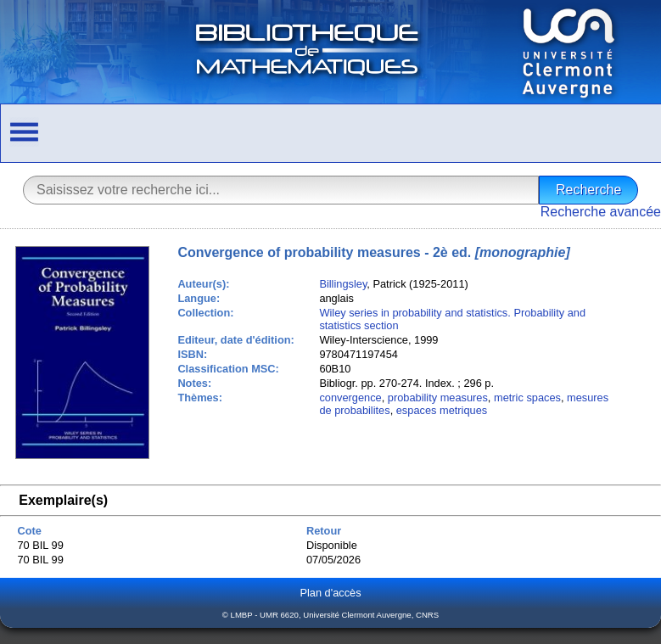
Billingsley (343, 284)
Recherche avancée (601, 212)
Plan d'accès (330, 593)
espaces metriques (442, 410)
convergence (350, 398)
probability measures (438, 398)
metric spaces (527, 398)
